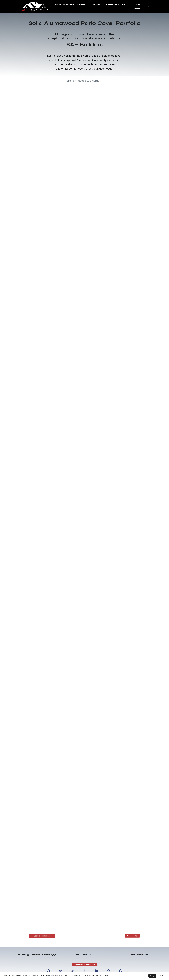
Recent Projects (113, 4)
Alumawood (82, 4)
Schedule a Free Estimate (85, 964)
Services (96, 4)
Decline (162, 976)
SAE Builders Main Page (64, 4)
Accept (152, 976)
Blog (138, 4)
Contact (136, 9)
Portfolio (126, 4)
